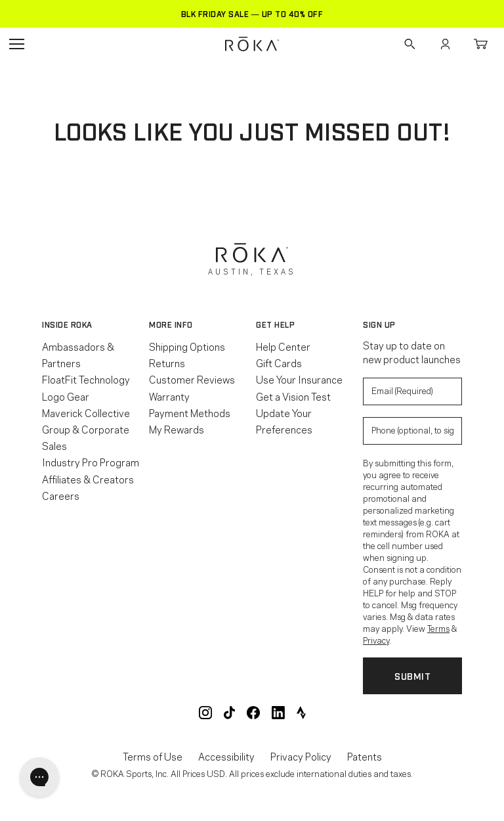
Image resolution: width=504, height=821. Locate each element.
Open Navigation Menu (16, 44)
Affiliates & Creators (88, 479)
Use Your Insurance (299, 379)
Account (445, 44)
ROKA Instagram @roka (205, 713)
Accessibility (226, 756)
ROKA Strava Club (301, 713)
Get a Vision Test (293, 396)
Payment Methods (190, 412)
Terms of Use (153, 756)
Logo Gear (66, 396)
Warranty (169, 396)
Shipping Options (187, 346)
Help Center (283, 346)
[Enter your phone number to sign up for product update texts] (412, 431)
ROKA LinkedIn (278, 713)
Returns (167, 363)
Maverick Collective (86, 412)
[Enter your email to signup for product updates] (412, 391)
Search (409, 44)
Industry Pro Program (91, 462)
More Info (171, 324)
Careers (61, 495)
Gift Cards (279, 363)
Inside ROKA (67, 324)
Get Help (275, 324)
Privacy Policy (301, 756)
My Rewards (177, 429)
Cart (480, 44)
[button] (92, 324)
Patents (365, 756)
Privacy (376, 640)
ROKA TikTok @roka (229, 713)
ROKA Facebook (253, 713)
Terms (438, 628)
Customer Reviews (192, 379)
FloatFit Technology (86, 379)
